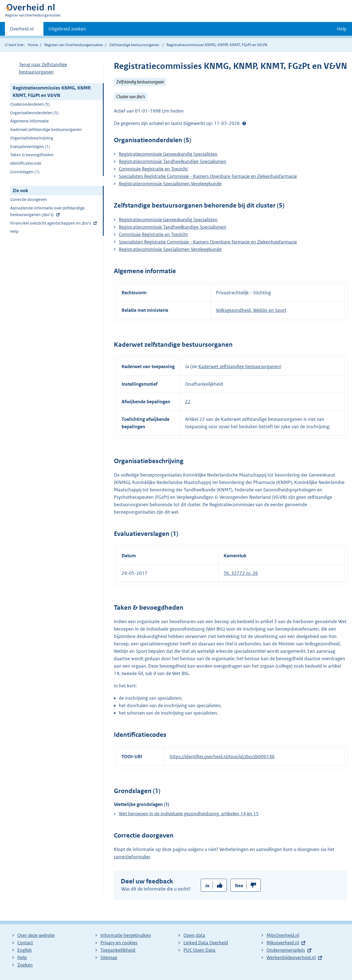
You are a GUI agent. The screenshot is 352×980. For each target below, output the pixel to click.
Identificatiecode (26, 163)
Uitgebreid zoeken (67, 29)
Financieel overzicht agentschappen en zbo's (50, 224)
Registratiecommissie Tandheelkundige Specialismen (173, 161)
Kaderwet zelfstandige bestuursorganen (46, 129)
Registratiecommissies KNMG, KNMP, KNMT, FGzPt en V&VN (52, 92)
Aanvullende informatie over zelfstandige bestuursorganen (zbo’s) (47, 212)
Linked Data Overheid (206, 943)
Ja (207, 886)
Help (14, 231)
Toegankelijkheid (118, 950)
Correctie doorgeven (29, 199)
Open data (194, 935)
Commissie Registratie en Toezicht (153, 169)
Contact (25, 943)
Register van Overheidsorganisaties (74, 45)
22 (188, 402)
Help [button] (342, 29)
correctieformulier (132, 857)
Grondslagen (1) (25, 172)
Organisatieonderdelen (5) (34, 113)
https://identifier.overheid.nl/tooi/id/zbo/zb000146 (222, 757)
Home (33, 45)
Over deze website (36, 935)
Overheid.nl (22, 30)
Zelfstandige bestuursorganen (134, 45)
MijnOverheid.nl (283, 935)
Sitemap (109, 957)
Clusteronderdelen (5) (30, 104)
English (25, 950)
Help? (244, 123)
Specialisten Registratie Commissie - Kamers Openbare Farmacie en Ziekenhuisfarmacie (208, 176)
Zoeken (25, 965)
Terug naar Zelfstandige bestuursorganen (43, 68)
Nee (239, 886)
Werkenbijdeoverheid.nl (291, 957)
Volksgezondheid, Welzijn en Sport (251, 310)
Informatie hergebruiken (126, 935)
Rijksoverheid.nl (283, 943)
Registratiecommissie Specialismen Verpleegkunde (170, 184)
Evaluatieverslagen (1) (30, 146)
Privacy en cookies (119, 943)
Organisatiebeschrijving (32, 138)
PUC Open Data (199, 950)
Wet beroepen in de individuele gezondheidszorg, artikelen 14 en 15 (189, 814)
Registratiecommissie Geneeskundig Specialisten (168, 154)
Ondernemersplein (286, 950)
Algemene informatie (29, 121)
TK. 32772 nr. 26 (241, 573)
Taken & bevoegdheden (32, 155)
